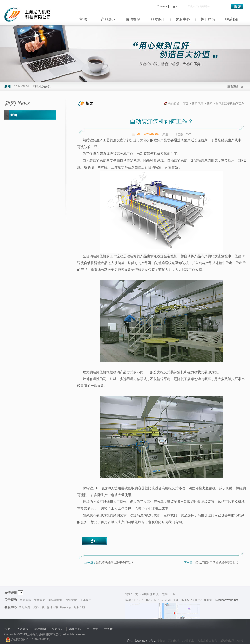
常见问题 (25, 607)
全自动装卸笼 (93, 256)
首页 (185, 104)
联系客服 (66, 607)
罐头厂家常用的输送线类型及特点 (217, 563)
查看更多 (233, 87)
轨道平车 (188, 641)
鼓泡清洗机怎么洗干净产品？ (115, 563)
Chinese (162, 6)
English (174, 6)
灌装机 (161, 641)
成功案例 (133, 19)
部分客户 (85, 600)
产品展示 (108, 19)
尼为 (86, 372)
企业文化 (71, 600)
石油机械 (174, 641)
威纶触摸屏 (227, 641)
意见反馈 (52, 607)
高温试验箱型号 (207, 641)
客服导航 (79, 607)
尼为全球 (25, 600)
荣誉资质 (40, 600)
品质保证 (158, 19)
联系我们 (232, 19)
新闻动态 (197, 104)
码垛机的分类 (42, 87)
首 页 (83, 19)
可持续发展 (55, 600)
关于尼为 (208, 19)
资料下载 (39, 607)
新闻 (14, 115)
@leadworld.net (228, 600)
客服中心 (183, 19)
